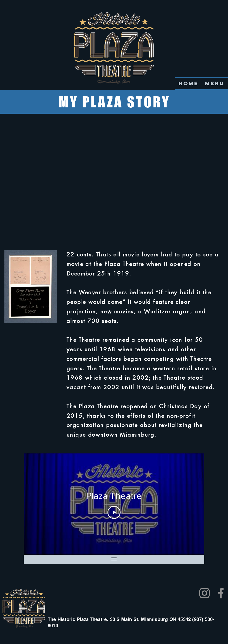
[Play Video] (114, 512)
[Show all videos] (114, 559)
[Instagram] (205, 593)
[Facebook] (221, 593)
